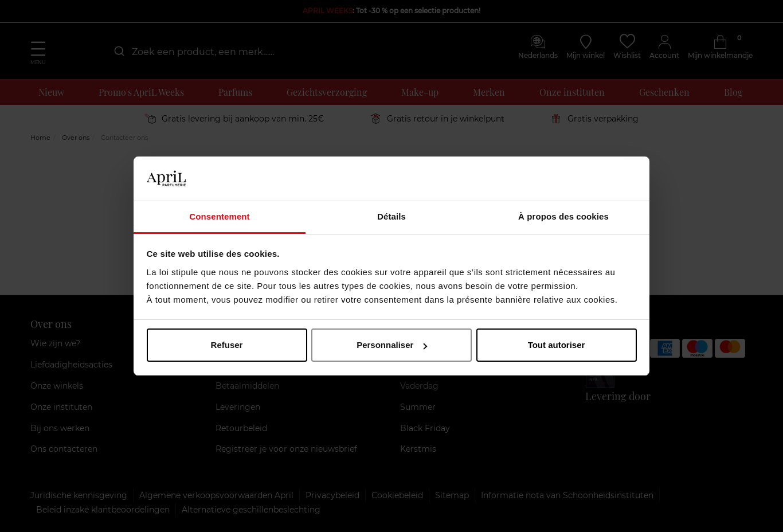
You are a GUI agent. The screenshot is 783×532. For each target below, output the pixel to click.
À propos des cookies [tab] (563, 216)
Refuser (227, 345)
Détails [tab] (391, 216)
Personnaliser (392, 345)
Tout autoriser (557, 345)
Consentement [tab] (219, 216)
